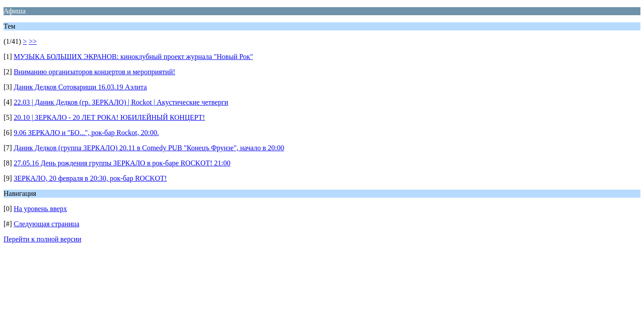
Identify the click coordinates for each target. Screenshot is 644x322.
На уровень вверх (40, 209)
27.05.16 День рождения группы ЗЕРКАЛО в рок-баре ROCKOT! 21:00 (122, 163)
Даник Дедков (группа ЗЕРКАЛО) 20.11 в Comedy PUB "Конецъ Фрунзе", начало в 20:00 (149, 148)
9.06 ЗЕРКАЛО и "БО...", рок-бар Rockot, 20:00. (87, 133)
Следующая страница (47, 224)
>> (33, 41)
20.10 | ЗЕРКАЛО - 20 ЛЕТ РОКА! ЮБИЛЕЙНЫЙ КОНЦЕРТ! (110, 117)
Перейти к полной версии (42, 239)
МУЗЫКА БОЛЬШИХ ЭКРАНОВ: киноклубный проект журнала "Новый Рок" (133, 57)
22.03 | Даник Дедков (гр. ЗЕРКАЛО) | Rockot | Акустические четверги (121, 102)
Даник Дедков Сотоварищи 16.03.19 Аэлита (80, 87)
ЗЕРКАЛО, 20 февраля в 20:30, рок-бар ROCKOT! (90, 178)
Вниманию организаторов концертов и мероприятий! (95, 72)
